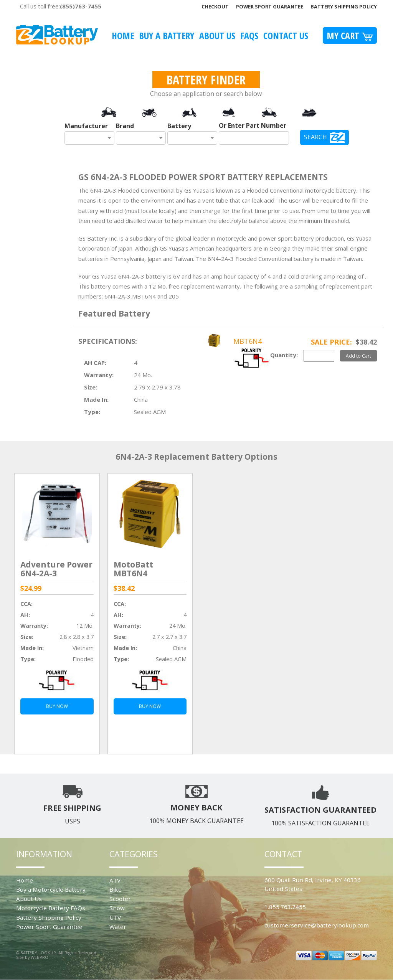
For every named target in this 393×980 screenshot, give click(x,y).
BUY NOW (57, 706)
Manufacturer (86, 126)
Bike (116, 889)
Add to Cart (358, 356)
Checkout (215, 7)
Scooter (120, 899)
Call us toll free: (61, 6)
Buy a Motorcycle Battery (51, 889)
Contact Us (286, 35)
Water (118, 927)
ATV (115, 880)
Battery (179, 126)
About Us (217, 35)
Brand (125, 126)
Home (123, 35)
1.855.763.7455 (285, 907)
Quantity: (284, 355)
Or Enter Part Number (253, 125)
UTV (115, 917)
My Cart (350, 35)
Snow (117, 908)
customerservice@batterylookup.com (317, 925)
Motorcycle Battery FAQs (51, 908)
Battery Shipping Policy (344, 7)
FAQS (249, 35)
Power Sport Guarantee (270, 7)
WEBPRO (40, 957)
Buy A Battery (167, 35)
